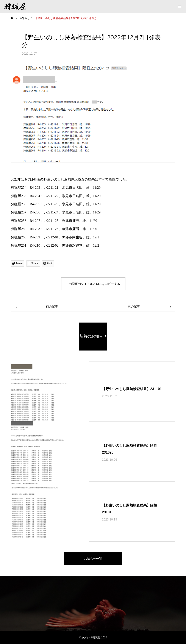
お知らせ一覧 (93, 559)
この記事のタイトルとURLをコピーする (93, 284)
